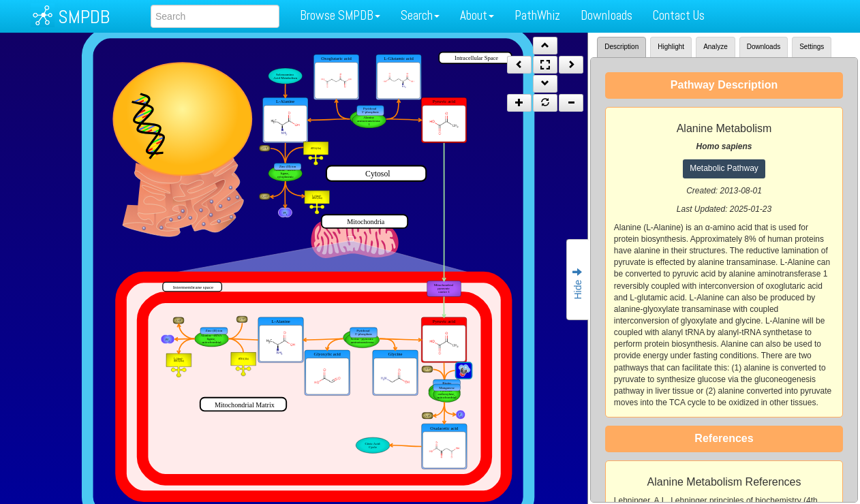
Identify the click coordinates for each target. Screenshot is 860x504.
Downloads (606, 15)
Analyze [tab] (716, 47)
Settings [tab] (812, 47)
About (477, 15)
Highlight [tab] (671, 47)
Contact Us (679, 15)
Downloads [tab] (764, 47)
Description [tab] (621, 47)
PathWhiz (537, 15)
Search (420, 15)
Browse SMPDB (340, 15)
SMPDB (84, 17)
